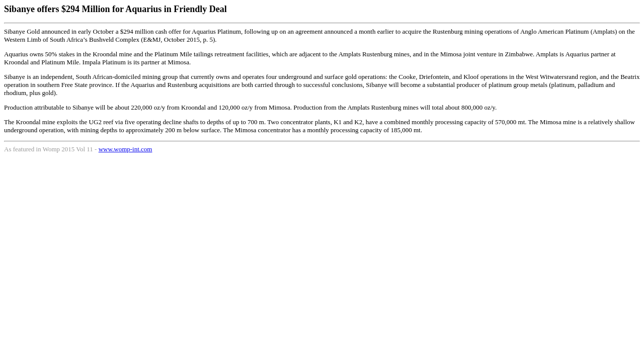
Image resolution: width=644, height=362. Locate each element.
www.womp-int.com (126, 149)
